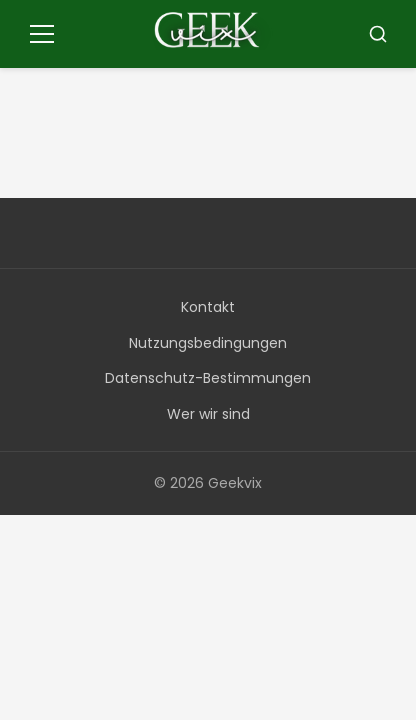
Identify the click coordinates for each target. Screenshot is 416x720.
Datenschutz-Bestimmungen (208, 378)
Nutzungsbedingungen (208, 343)
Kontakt (208, 307)
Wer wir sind (208, 414)
